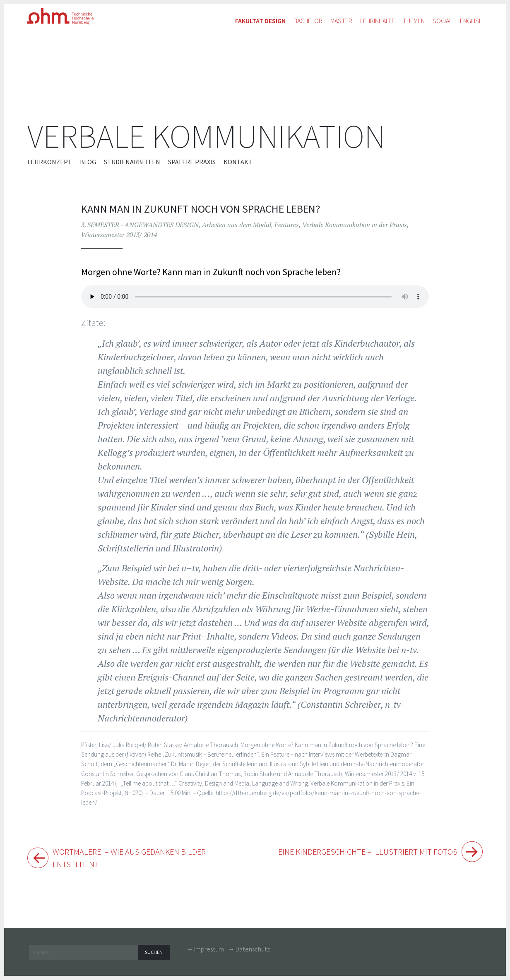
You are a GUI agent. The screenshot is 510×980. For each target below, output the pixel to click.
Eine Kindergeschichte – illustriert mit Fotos (360, 852)
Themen (414, 21)
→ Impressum (205, 951)
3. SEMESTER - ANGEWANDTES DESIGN (140, 225)
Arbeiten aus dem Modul (237, 225)
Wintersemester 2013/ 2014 (119, 235)
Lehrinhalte (378, 21)
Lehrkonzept (50, 162)
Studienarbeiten (132, 162)
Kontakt (238, 162)
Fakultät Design (260, 21)
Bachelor (308, 21)
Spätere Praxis (192, 162)
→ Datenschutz (249, 951)
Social (442, 21)
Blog (88, 162)
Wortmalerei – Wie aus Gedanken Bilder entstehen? (137, 859)
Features (287, 225)
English (471, 21)
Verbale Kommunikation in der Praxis (355, 225)
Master (341, 21)
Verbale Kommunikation (206, 136)
